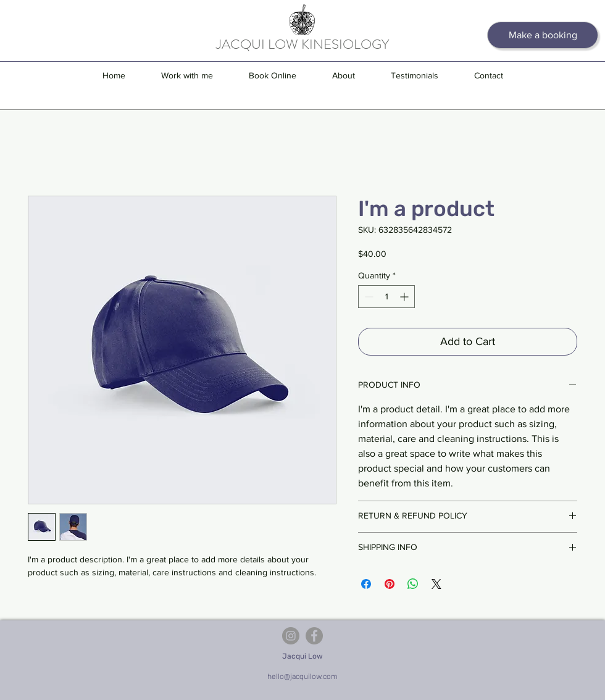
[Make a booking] (543, 35)
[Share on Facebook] (366, 584)
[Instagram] (291, 636)
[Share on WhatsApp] (413, 584)
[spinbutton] (386, 297)
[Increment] (405, 297)
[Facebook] (314, 636)
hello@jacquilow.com (302, 677)
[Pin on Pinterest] (390, 584)
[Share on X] (436, 584)
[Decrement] (368, 297)
